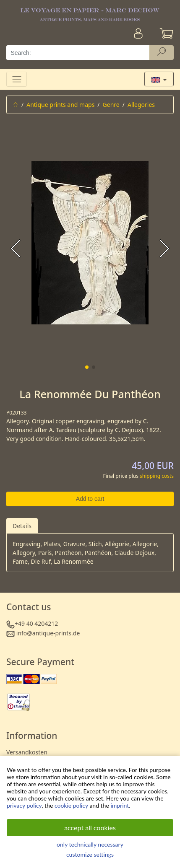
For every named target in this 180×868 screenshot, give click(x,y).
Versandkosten (27, 752)
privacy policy (24, 805)
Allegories (141, 105)
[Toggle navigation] (17, 79)
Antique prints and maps (60, 105)
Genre (111, 105)
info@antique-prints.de (48, 633)
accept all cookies (90, 828)
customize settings (90, 854)
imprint (120, 805)
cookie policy (71, 805)
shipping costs (157, 476)
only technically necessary (90, 844)
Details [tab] (22, 526)
